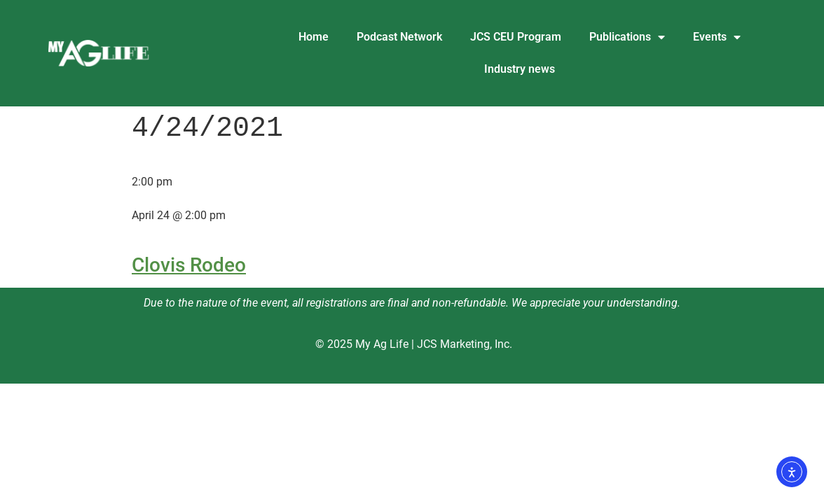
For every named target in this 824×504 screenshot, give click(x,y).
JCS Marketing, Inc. (465, 344)
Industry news (520, 69)
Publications (627, 37)
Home (314, 37)
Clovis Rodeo (189, 265)
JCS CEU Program (516, 37)
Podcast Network (399, 37)
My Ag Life (382, 344)
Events (717, 37)
